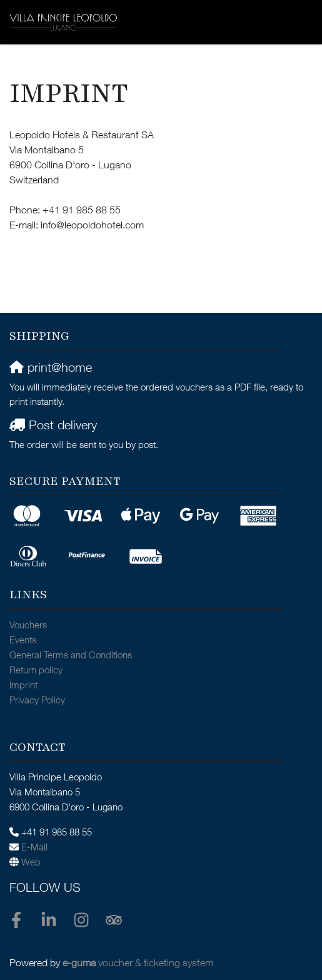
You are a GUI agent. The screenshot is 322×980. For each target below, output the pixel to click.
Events (23, 641)
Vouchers (28, 626)
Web (31, 863)
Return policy (36, 671)
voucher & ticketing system (138, 964)
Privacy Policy (37, 701)
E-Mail (34, 848)
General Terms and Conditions (71, 656)
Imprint (23, 686)
